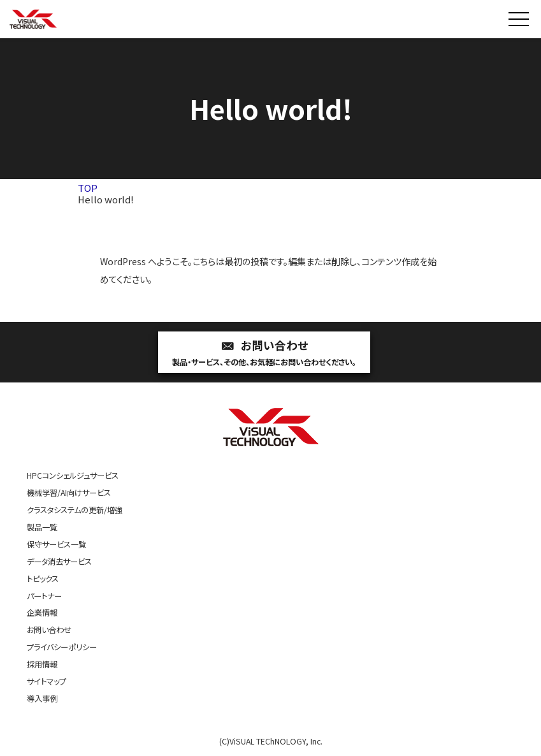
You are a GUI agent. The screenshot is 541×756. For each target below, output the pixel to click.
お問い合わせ (264, 353)
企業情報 (42, 613)
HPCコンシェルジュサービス (73, 476)
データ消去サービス (59, 562)
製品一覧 (42, 527)
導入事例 (42, 699)
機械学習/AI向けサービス (69, 493)
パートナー (44, 596)
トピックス (43, 579)
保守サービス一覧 (56, 544)
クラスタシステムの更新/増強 (75, 510)
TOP (88, 188)
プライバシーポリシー (62, 647)
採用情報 (42, 664)
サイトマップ (47, 681)
